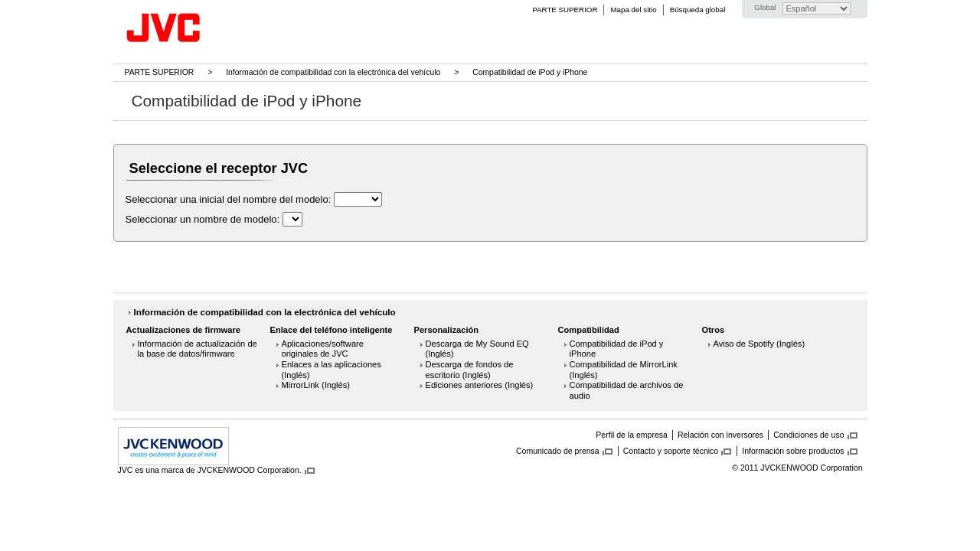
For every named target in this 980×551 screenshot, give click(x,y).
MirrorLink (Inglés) (316, 385)
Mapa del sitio (633, 10)
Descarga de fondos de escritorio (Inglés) (470, 370)
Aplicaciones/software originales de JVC (323, 349)
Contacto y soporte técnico (671, 451)
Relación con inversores (720, 435)
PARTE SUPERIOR (565, 10)
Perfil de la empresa (632, 435)
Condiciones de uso (808, 435)
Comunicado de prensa (558, 451)
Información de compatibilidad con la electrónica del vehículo (333, 72)
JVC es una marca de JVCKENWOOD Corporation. (210, 470)
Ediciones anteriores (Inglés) (480, 385)
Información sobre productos (793, 451)
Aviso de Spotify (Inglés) (759, 344)
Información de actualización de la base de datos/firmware (198, 349)
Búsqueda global (698, 10)
